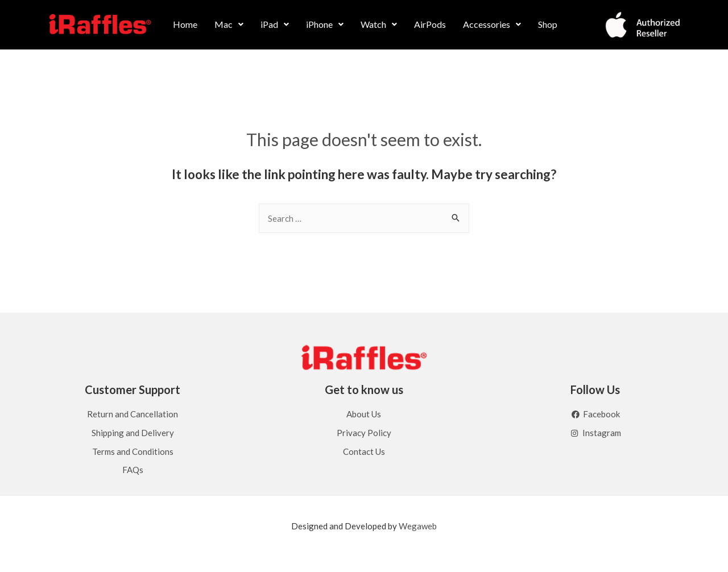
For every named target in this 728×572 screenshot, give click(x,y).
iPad (275, 24)
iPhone (325, 24)
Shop (548, 24)
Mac (229, 24)
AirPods (430, 24)
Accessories (492, 24)
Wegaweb (418, 526)
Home (185, 24)
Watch (379, 24)
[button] (229, 24)
